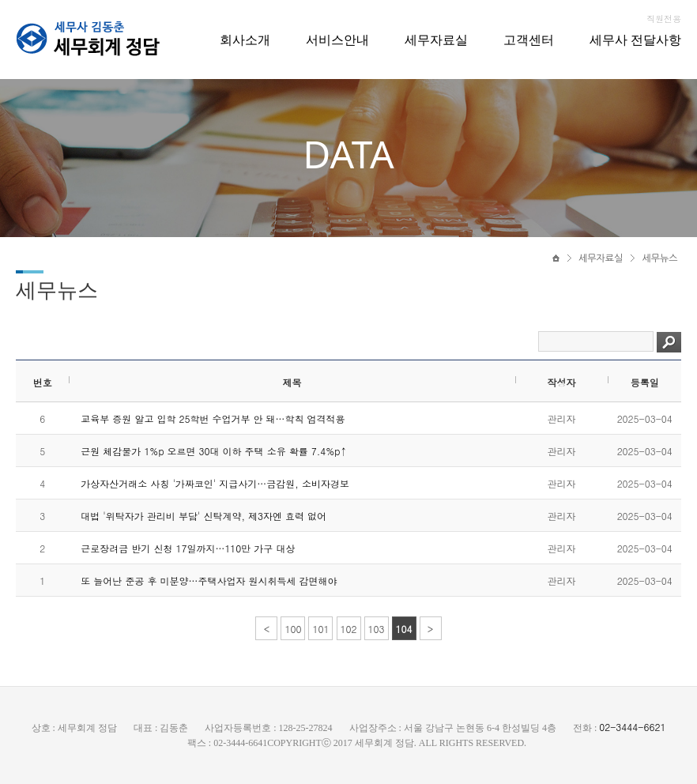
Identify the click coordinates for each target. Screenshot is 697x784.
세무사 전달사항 (635, 40)
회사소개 (245, 40)
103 (377, 629)
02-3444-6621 (632, 727)
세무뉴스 (659, 258)
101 (320, 629)
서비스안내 (337, 40)
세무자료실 (436, 40)
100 (293, 629)
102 (349, 629)
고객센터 (529, 40)
